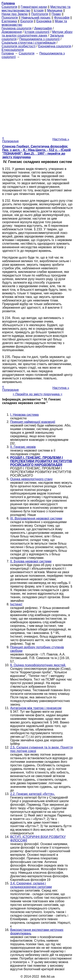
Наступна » (61, 139)
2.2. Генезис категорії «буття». (33, 794)
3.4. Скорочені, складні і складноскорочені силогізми (31, 885)
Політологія (40, 14)
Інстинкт (16, 604)
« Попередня (10, 139)
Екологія (27, 21)
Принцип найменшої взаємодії (33, 422)
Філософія (62, 18)
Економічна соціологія (55, 46)
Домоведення (12, 32)
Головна (8, 53)
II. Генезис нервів (23, 447)
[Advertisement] (37, 96)
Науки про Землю (15, 14)
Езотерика (9, 21)
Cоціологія (9, 7)
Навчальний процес (36, 18)
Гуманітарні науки (34, 7)
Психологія (10, 18)
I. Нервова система (24, 415)
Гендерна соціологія (16, 28)
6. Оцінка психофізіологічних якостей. (38, 665)
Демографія (43, 28)
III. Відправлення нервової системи (36, 518)
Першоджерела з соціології (39, 39)
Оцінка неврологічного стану (31, 479)
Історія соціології (37, 32)
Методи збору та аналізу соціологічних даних (37, 34)
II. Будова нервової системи (31, 561)
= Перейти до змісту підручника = (37, 394)
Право (56, 14)
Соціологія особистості (19, 46)
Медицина (55, 10)
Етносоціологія (13, 50)
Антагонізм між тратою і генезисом (36, 708)
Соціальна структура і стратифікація (29, 43)
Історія (39, 10)
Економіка (44, 21)
